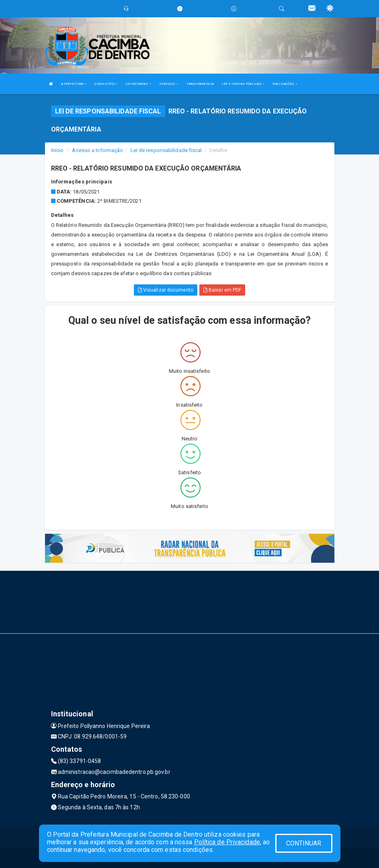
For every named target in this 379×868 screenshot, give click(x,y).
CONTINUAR (304, 843)
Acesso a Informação (97, 150)
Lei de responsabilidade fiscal (166, 150)
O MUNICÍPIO (106, 84)
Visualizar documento (166, 290)
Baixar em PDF (222, 290)
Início (57, 150)
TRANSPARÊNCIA (200, 84)
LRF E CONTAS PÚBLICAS (243, 84)
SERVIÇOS (169, 84)
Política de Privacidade (227, 842)
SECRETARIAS (138, 84)
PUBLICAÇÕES (285, 84)
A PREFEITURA (74, 84)
